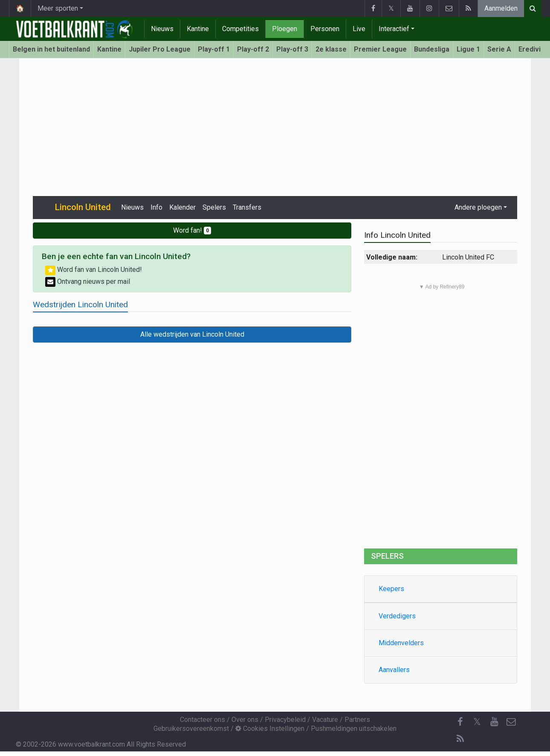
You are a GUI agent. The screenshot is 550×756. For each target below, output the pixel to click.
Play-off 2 (253, 49)
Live (359, 29)
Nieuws (162, 29)
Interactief (394, 29)
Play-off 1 (214, 49)
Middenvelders (401, 643)
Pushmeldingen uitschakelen (354, 729)
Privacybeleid (285, 720)
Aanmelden (501, 8)
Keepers (391, 589)
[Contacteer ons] (511, 722)
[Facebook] (460, 722)
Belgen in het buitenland (51, 49)
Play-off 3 (292, 49)
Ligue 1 (468, 49)
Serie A (499, 49)
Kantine (198, 29)
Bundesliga (432, 49)
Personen (325, 29)
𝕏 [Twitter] (477, 722)
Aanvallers (394, 670)
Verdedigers (397, 616)
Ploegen (285, 29)
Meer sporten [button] (58, 8)
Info (156, 207)
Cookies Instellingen (270, 729)
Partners (357, 720)
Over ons (245, 720)
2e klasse (331, 49)
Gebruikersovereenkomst (191, 729)
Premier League (380, 49)
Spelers (214, 207)
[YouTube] (494, 722)
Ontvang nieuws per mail (88, 281)
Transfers (247, 207)
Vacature (325, 720)
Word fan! (192, 230)
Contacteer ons (203, 720)
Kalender (182, 207)
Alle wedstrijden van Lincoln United (192, 334)
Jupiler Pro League (160, 49)
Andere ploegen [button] (478, 207)
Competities (240, 29)
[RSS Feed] (460, 739)
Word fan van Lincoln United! (94, 270)
